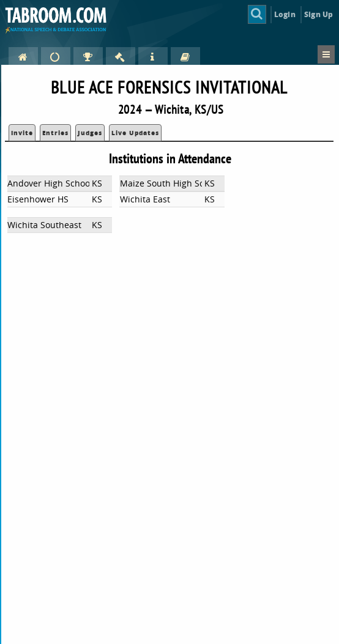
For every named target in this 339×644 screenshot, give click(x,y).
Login (285, 14)
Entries (55, 133)
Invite (22, 133)
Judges (90, 133)
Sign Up (319, 14)
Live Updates (135, 133)
